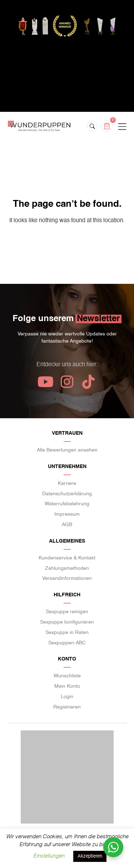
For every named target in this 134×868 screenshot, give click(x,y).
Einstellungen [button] (49, 856)
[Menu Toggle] (122, 127)
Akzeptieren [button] (90, 856)
